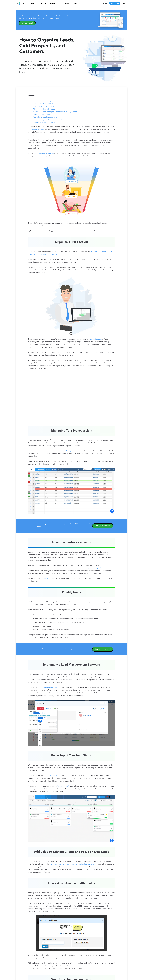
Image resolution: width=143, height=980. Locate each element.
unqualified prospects (36, 129)
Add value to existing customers (45, 117)
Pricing (43, 3)
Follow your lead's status (42, 114)
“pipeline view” (63, 786)
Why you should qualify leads (44, 109)
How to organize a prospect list (44, 101)
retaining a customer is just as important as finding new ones (72, 864)
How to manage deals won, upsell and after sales (51, 120)
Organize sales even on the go (44, 123)
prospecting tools (95, 339)
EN (123, 3)
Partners (75, 3)
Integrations (53, 3)
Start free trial (115, 3)
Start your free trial (27, 23)
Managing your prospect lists (44, 104)
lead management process (43, 153)
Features (33, 3)
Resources (64, 3)
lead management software (49, 688)
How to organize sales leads (43, 106)
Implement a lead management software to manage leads (55, 112)
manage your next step (52, 776)
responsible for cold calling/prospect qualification (87, 568)
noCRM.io (45, 579)
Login (105, 3)
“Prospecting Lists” (73, 451)
